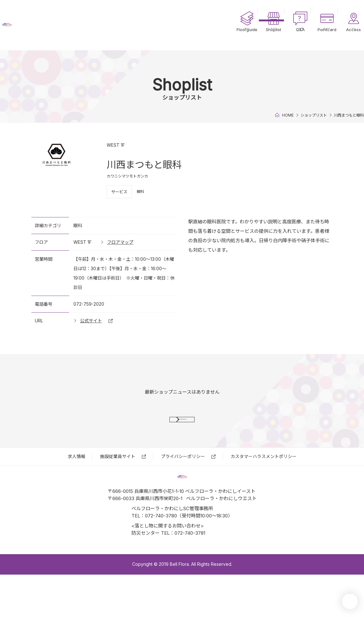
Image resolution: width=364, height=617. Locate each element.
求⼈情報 (77, 478)
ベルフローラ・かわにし (41, 25)
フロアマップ (120, 242)
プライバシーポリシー (183, 478)
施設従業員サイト (118, 478)
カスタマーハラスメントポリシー (264, 478)
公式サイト (91, 321)
